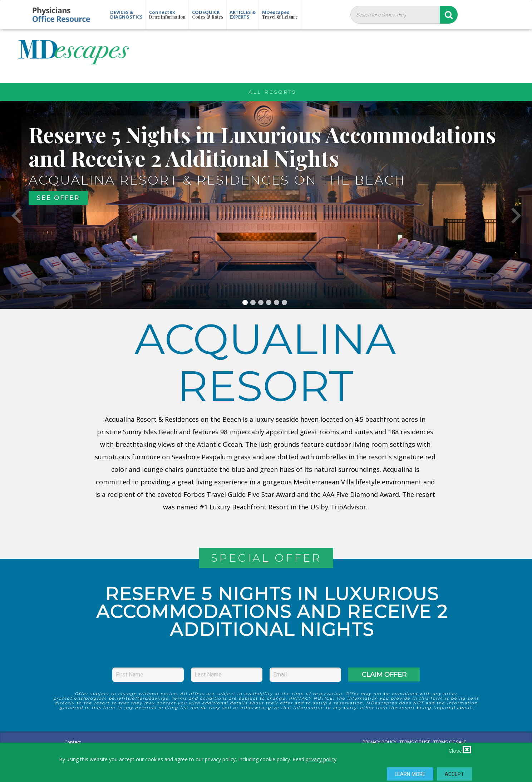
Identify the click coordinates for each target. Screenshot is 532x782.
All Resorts (272, 92)
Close (460, 749)
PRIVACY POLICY (380, 742)
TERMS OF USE (415, 742)
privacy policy (321, 759)
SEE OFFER (58, 198)
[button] (16, 205)
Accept (455, 774)
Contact (73, 742)
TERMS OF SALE (450, 742)
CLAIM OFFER (384, 675)
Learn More (410, 774)
